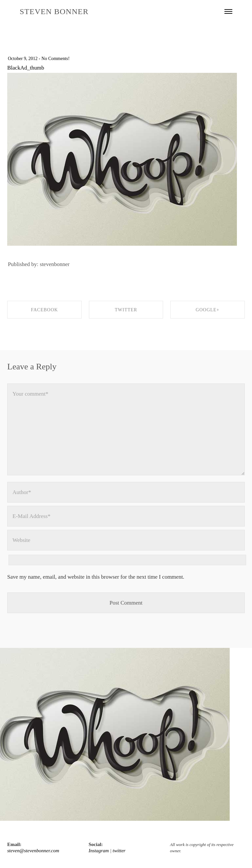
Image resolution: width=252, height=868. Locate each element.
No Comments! (55, 59)
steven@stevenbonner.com (33, 851)
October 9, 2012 (23, 59)
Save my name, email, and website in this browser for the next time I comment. (96, 577)
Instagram (99, 851)
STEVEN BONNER (54, 11)
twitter (119, 851)
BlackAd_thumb (26, 68)
